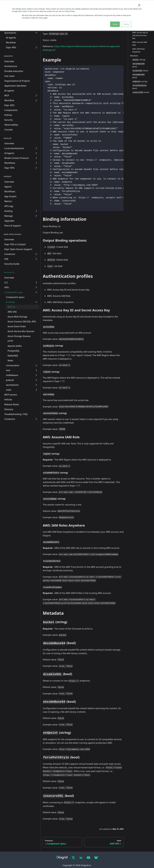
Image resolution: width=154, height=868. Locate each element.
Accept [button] (115, 24)
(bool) (139, 65)
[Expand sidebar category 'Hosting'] (36, 211)
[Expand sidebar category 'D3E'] (36, 259)
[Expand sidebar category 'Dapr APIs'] (36, 47)
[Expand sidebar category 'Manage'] (36, 216)
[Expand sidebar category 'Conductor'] (36, 254)
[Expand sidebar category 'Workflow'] (36, 100)
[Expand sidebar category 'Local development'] (36, 148)
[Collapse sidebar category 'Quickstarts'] (36, 33)
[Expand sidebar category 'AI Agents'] (36, 153)
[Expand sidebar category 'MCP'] (36, 95)
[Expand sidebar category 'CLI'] (36, 283)
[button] (22, 302)
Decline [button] (126, 24)
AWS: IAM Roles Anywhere (139, 50)
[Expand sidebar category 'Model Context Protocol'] (36, 158)
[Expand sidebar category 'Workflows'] (36, 163)
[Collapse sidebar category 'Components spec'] (36, 292)
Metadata (134, 56)
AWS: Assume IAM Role (140, 44)
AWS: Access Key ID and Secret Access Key (140, 35)
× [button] (139, 5)
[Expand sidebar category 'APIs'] (36, 287)
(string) (139, 60)
